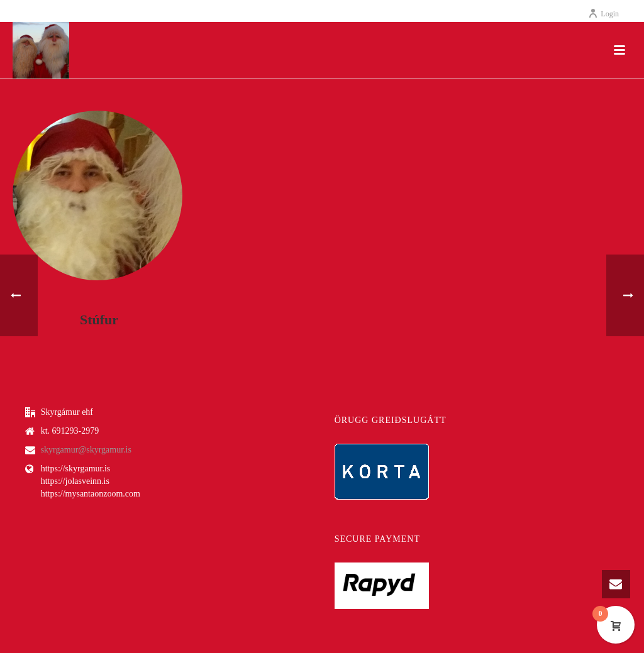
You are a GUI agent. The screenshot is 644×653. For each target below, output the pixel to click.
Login (603, 14)
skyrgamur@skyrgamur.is (86, 450)
